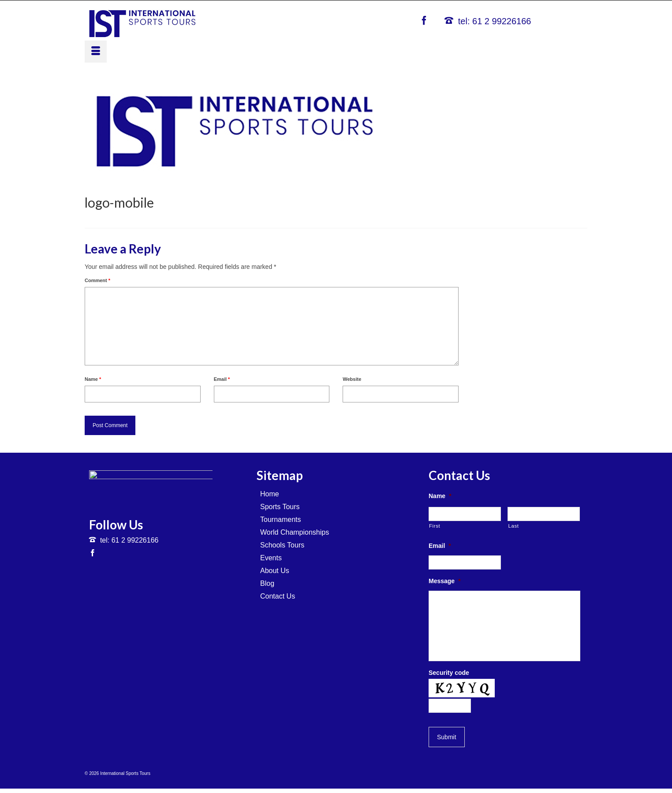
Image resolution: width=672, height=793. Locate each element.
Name (93, 379)
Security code (449, 673)
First (435, 526)
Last (513, 526)
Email (222, 379)
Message (445, 581)
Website (352, 379)
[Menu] (96, 52)
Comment (97, 280)
